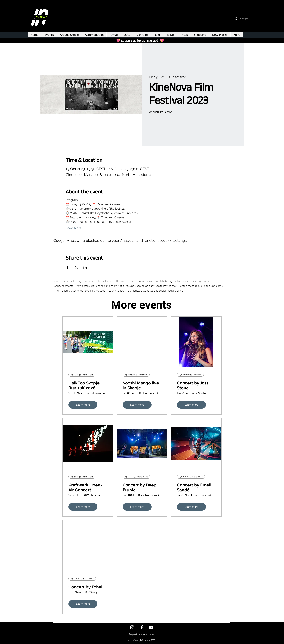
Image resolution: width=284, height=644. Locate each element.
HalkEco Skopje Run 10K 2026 (84, 385)
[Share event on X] (76, 267)
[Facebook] (142, 627)
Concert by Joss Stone (193, 385)
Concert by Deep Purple (140, 487)
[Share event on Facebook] (67, 267)
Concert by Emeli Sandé (194, 487)
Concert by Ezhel (85, 587)
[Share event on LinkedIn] (85, 267)
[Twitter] (132, 627)
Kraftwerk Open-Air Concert (85, 487)
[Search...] (245, 19)
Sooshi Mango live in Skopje (141, 385)
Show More (73, 228)
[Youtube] (151, 627)
